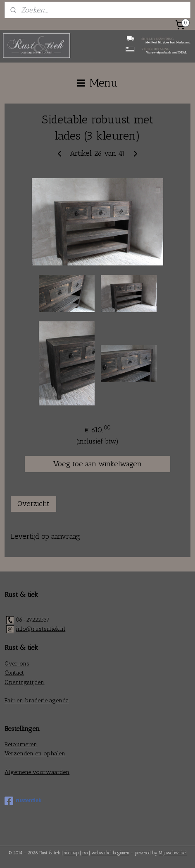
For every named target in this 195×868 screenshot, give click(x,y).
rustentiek (23, 801)
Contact (14, 673)
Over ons (17, 664)
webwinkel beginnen (110, 853)
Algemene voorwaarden (37, 772)
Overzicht (33, 504)
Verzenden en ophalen (35, 753)
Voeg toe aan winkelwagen (97, 464)
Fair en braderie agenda (37, 700)
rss (85, 853)
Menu (97, 83)
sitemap (71, 853)
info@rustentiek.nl (40, 629)
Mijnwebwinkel (173, 853)
